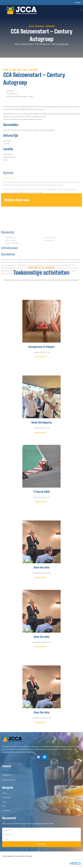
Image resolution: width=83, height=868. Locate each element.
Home (17, 44)
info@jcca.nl (7, 775)
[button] (81, 10)
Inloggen (78, 2)
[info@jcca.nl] (3, 771)
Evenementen (28, 44)
